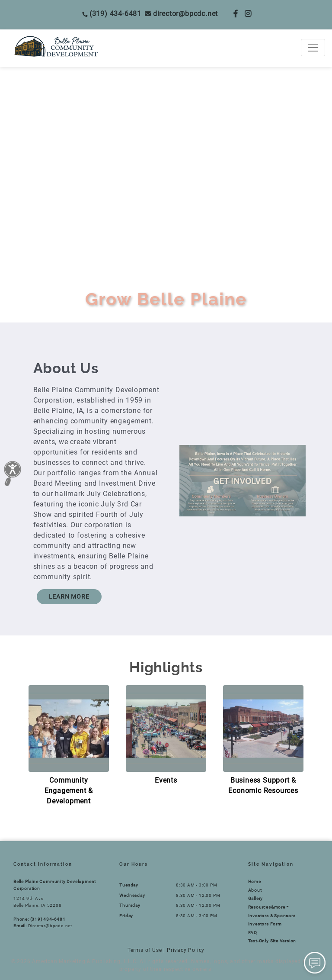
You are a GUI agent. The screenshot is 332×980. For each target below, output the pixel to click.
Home (255, 882)
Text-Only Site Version (272, 941)
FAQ (253, 933)
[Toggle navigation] (313, 48)
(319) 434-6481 (112, 14)
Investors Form (265, 924)
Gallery (256, 898)
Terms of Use (145, 950)
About (255, 890)
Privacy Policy (186, 950)
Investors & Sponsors (272, 916)
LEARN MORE (69, 596)
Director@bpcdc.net (181, 14)
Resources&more (267, 907)
